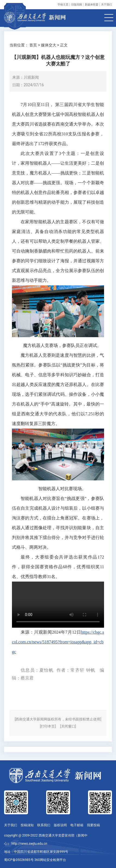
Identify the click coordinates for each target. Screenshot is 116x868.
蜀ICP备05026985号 (19, 860)
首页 (33, 45)
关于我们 (106, 4)
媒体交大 (49, 45)
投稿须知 (27, 825)
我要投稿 (93, 825)
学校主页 (63, 4)
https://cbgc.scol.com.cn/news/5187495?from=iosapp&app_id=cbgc (58, 642)
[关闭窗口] (68, 726)
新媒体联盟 (92, 4)
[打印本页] (48, 726)
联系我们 (44, 825)
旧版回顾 (77, 4)
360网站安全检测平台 (50, 860)
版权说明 (60, 825)
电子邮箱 (77, 825)
